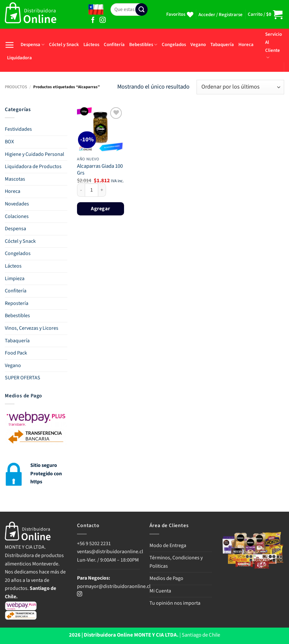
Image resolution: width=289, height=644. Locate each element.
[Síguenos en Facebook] (93, 20)
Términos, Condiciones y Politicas (176, 562)
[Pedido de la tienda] (240, 87)
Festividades (18, 129)
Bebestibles (143, 45)
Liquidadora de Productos (33, 166)
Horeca (246, 45)
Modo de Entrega (168, 545)
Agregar (100, 208)
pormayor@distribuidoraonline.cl (114, 586)
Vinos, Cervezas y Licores (32, 328)
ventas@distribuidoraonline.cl (111, 552)
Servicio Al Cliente (274, 46)
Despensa (33, 45)
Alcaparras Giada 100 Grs (100, 170)
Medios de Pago (166, 578)
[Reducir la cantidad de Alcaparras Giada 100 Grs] (81, 190)
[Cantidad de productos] (92, 190)
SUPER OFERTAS (23, 378)
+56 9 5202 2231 (94, 544)
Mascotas (15, 179)
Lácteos (91, 45)
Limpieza (15, 279)
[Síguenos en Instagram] (103, 20)
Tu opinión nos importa (175, 603)
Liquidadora (19, 58)
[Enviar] (141, 9)
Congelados (174, 45)
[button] (221, 15)
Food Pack (16, 353)
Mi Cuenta (160, 591)
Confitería (114, 45)
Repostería (17, 303)
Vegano (198, 45)
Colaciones (17, 216)
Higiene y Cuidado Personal (34, 154)
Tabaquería (222, 45)
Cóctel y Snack (64, 45)
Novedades (17, 204)
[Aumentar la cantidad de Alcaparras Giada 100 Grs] (102, 190)
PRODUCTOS (16, 87)
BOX (9, 142)
